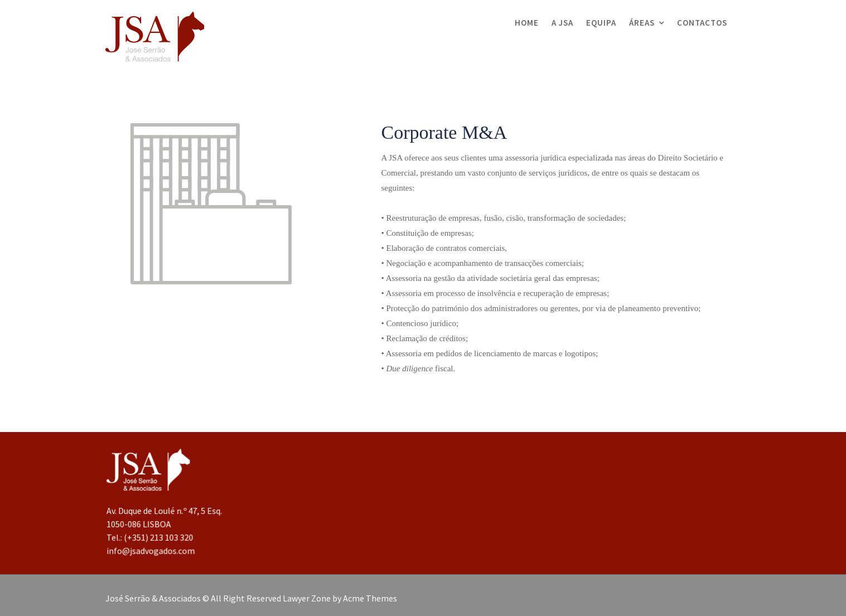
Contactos (702, 23)
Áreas (642, 23)
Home (527, 23)
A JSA (562, 23)
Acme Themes (370, 598)
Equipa (601, 23)
